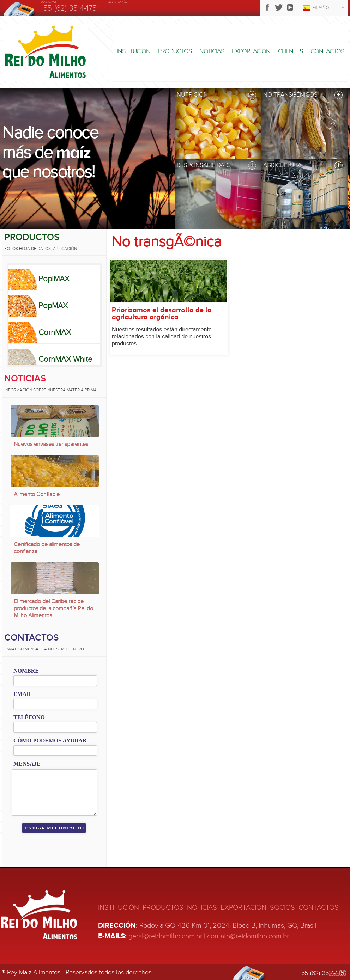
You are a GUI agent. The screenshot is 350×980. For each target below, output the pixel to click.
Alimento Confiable (37, 494)
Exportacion (251, 51)
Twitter (279, 7)
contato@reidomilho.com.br (248, 936)
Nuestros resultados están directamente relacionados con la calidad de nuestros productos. (162, 336)
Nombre (26, 671)
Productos (175, 51)
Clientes (290, 51)
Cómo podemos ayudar (50, 740)
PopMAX (53, 306)
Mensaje (27, 764)
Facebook (267, 7)
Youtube (290, 7)
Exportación (243, 908)
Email (23, 694)
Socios (282, 908)
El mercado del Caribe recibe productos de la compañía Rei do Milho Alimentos (53, 608)
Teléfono (29, 717)
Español (322, 8)
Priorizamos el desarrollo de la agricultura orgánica (162, 314)
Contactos (327, 51)
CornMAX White (65, 359)
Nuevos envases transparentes (51, 444)
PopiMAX (54, 279)
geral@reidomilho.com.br (165, 936)
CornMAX (55, 332)
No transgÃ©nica (167, 242)
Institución (134, 51)
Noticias (212, 51)
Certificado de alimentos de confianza (47, 548)
